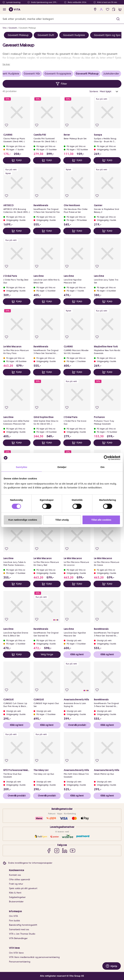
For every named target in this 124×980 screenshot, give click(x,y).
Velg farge (47, 654)
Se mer (6, 64)
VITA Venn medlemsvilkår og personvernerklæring (34, 957)
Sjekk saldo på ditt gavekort (23, 888)
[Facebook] (49, 850)
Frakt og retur (16, 884)
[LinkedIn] (65, 850)
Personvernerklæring (20, 962)
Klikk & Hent (15, 893)
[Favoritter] (108, 9)
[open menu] (4, 9)
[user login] (101, 9)
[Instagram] (57, 850)
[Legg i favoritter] (7, 125)
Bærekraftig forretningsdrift (23, 925)
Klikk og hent (77, 654)
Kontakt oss (15, 875)
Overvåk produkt (77, 725)
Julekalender (111, 74)
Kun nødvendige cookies (23, 520)
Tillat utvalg (62, 520)
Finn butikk (15, 921)
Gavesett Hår (32, 74)
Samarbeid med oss (19, 929)
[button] (118, 19)
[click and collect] (114, 9)
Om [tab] (102, 467)
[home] (15, 9)
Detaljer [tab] (62, 467)
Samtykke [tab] (22, 467)
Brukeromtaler (16, 902)
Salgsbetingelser (17, 897)
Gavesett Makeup (28, 28)
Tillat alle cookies (101, 520)
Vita (5, 28)
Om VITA (13, 916)
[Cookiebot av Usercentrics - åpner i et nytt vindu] (106, 458)
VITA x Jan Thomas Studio (22, 934)
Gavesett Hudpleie (74, 35)
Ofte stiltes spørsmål (19, 880)
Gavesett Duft (46, 35)
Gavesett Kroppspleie (58, 74)
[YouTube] (73, 850)
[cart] (120, 9)
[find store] (95, 9)
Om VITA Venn (16, 953)
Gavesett (13, 28)
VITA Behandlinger (18, 938)
